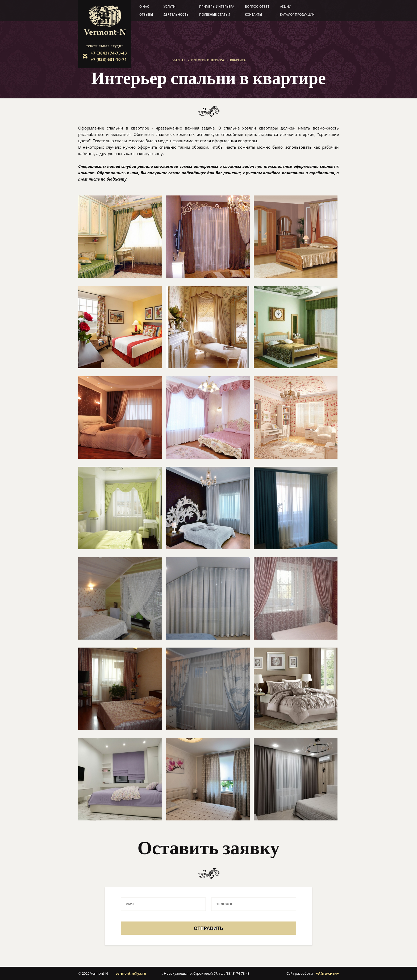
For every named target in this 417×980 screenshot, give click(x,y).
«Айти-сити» (327, 973)
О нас (144, 7)
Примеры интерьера (217, 7)
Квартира (238, 60)
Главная (178, 60)
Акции (286, 7)
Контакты (253, 14)
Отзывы (146, 14)
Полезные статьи (215, 14)
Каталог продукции (297, 14)
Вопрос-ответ (257, 7)
